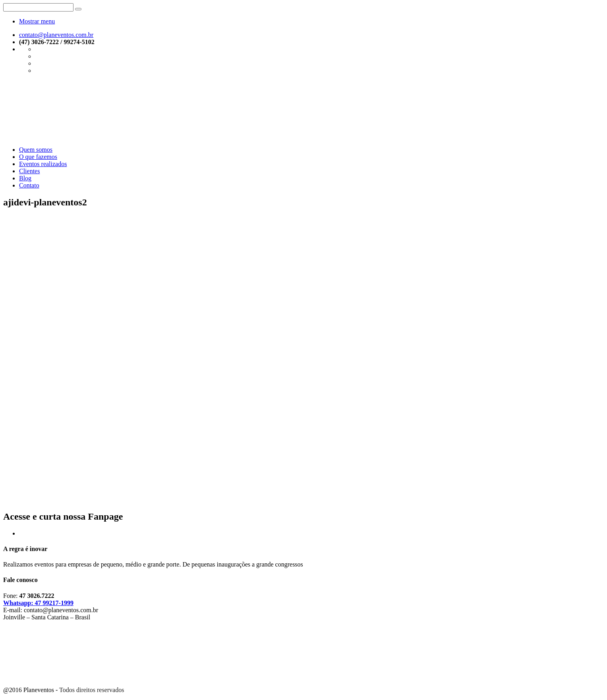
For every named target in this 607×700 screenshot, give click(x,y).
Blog (25, 178)
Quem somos (36, 150)
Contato (29, 185)
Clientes (29, 171)
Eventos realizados (43, 164)
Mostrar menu (37, 21)
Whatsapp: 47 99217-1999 (38, 603)
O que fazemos (38, 157)
